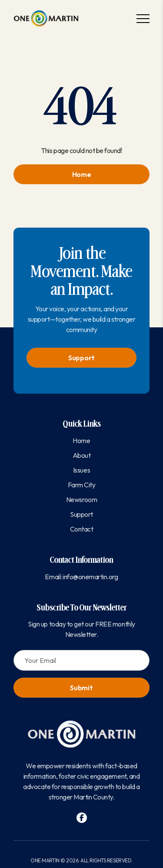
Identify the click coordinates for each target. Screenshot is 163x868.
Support (81, 358)
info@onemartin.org (90, 577)
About (82, 455)
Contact (82, 529)
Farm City (82, 485)
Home (82, 174)
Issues (81, 470)
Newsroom (81, 499)
